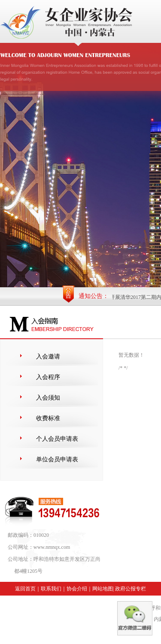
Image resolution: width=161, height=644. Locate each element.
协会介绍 (77, 589)
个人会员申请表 (57, 439)
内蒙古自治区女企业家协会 (80, 165)
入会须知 (48, 398)
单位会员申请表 (57, 459)
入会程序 (48, 377)
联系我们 (51, 589)
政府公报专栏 (131, 589)
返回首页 (25, 589)
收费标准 (48, 418)
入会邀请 (48, 357)
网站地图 (103, 589)
